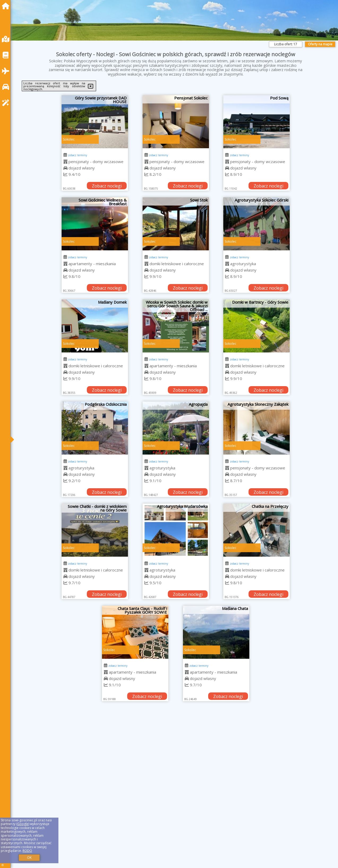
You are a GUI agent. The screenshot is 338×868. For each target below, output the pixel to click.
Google (23, 824)
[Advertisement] (176, 746)
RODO (27, 851)
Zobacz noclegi (107, 186)
